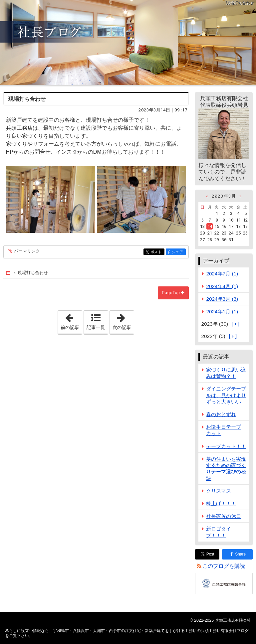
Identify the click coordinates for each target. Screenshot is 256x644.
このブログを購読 (224, 566)
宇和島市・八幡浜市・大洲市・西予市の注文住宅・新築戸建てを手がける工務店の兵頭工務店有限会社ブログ (128, 43)
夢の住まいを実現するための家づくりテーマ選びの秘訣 (226, 469)
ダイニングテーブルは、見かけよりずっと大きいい (226, 395)
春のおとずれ (221, 414)
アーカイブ (216, 261)
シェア (178, 252)
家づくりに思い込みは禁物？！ (226, 373)
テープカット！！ (226, 446)
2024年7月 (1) (222, 274)
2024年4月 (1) (222, 286)
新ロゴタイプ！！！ (219, 532)
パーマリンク (26, 251)
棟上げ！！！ (221, 503)
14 (210, 226)
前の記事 (71, 320)
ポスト (157, 252)
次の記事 (123, 320)
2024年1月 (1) (222, 312)
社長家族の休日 (224, 516)
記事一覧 (96, 327)
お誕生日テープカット (224, 430)
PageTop (171, 293)
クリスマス (219, 491)
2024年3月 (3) (222, 299)
